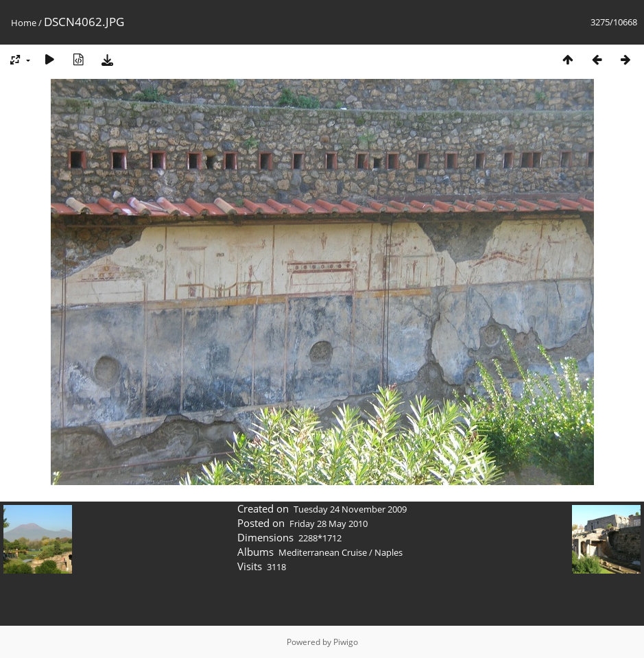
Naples (389, 552)
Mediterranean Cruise (323, 552)
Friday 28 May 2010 (329, 524)
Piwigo (346, 642)
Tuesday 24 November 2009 (350, 509)
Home (24, 23)
